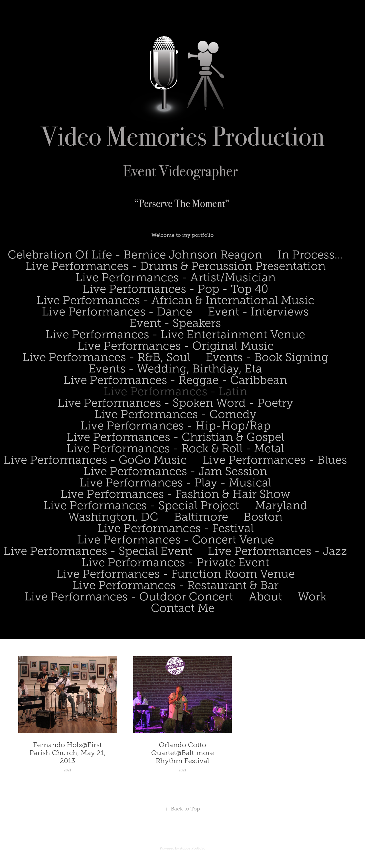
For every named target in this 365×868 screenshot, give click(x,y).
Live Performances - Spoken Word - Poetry (175, 403)
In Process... (310, 255)
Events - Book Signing (267, 357)
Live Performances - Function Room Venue (176, 574)
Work (312, 597)
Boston (263, 517)
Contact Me (183, 608)
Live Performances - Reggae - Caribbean (175, 380)
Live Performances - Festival (176, 528)
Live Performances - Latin (176, 391)
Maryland (281, 505)
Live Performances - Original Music (176, 346)
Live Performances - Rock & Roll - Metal (175, 448)
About (265, 597)
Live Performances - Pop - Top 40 (176, 289)
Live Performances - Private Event (176, 562)
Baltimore (201, 517)
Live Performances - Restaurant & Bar (175, 585)
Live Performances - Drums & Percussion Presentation (175, 266)
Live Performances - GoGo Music (95, 460)
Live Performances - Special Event (98, 551)
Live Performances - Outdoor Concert (129, 597)
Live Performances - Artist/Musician (176, 277)
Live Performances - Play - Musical (175, 483)
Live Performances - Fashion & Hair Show (175, 494)
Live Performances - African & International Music (175, 300)
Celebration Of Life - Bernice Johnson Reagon (135, 255)
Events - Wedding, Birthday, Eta (175, 369)
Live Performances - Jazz (277, 551)
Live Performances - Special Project (141, 505)
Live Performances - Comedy (175, 414)
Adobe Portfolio (193, 848)
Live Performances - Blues (275, 460)
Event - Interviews (258, 312)
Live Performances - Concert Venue (176, 540)
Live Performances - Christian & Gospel (176, 437)
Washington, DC (113, 517)
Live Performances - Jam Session (175, 471)
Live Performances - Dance (117, 312)
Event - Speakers (175, 323)
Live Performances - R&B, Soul (107, 357)
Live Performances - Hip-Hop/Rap (176, 426)
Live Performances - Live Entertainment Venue (175, 334)
